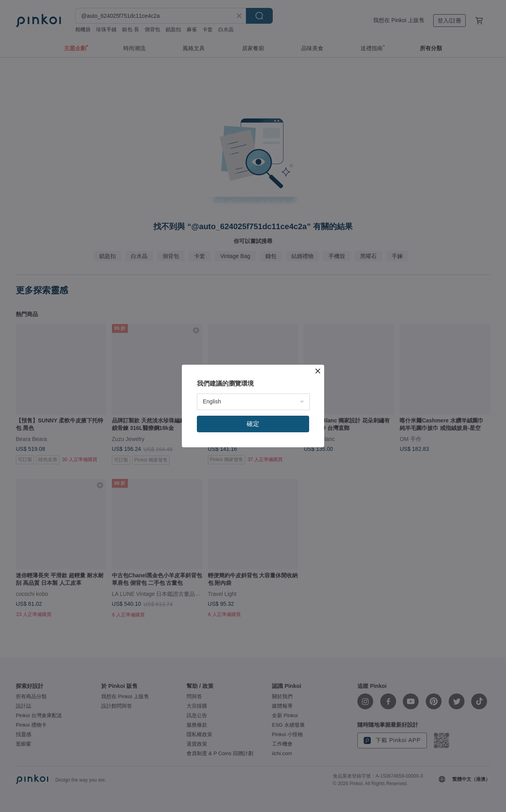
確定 (253, 424)
